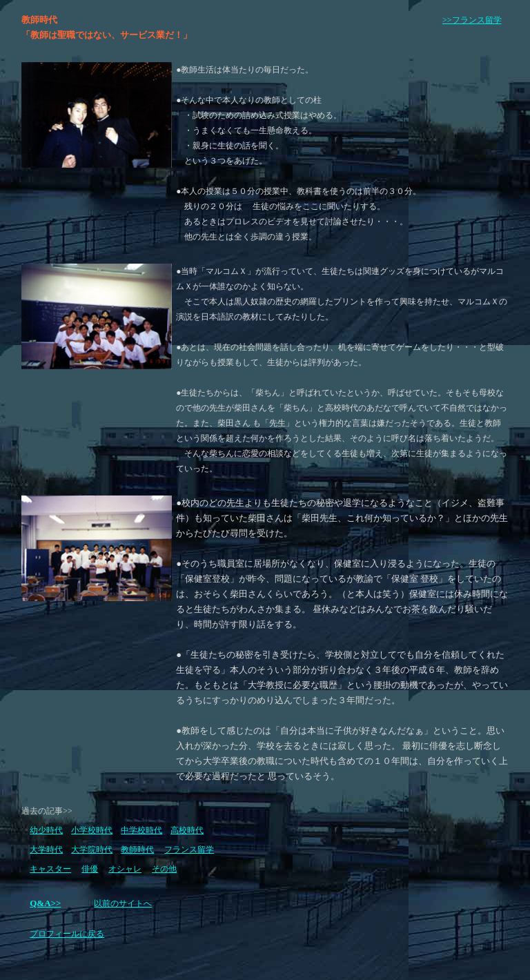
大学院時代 (92, 850)
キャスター (50, 869)
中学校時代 (141, 830)
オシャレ (125, 869)
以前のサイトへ (123, 903)
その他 (164, 869)
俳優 (90, 869)
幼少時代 (46, 830)
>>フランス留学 (472, 20)
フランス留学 (189, 850)
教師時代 (137, 850)
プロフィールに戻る (67, 934)
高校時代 (187, 830)
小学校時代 (92, 830)
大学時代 (46, 850)
